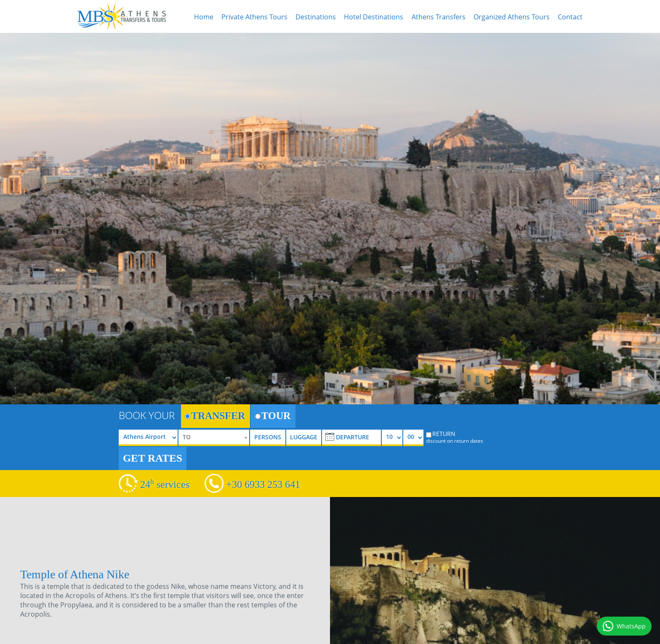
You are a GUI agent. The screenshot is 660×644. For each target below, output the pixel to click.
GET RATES (153, 458)
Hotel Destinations (374, 17)
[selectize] (214, 438)
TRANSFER (215, 416)
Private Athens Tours (254, 17)
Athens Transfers (439, 17)
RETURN (455, 437)
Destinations (316, 17)
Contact (570, 17)
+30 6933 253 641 (263, 484)
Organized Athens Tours (512, 17)
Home (204, 17)
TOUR (273, 416)
